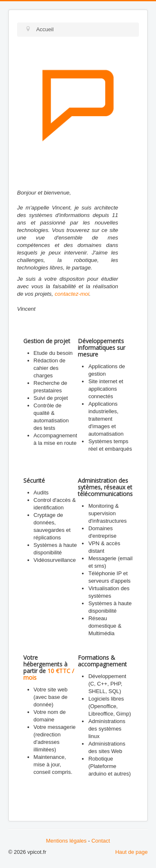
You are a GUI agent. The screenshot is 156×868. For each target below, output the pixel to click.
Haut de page (131, 852)
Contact (101, 841)
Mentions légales (67, 841)
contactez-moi (72, 294)
